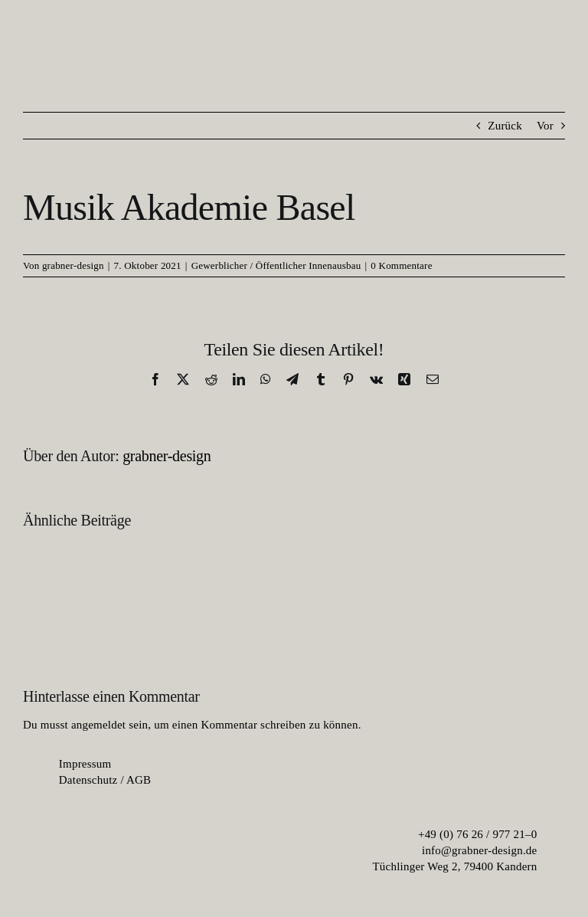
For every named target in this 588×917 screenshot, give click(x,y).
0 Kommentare (401, 265)
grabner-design (73, 265)
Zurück (505, 126)
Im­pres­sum (85, 764)
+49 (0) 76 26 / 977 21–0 (478, 834)
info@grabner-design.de (480, 850)
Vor (545, 126)
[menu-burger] (546, 51)
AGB (139, 780)
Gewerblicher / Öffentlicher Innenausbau (276, 265)
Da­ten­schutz (88, 780)
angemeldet (98, 725)
